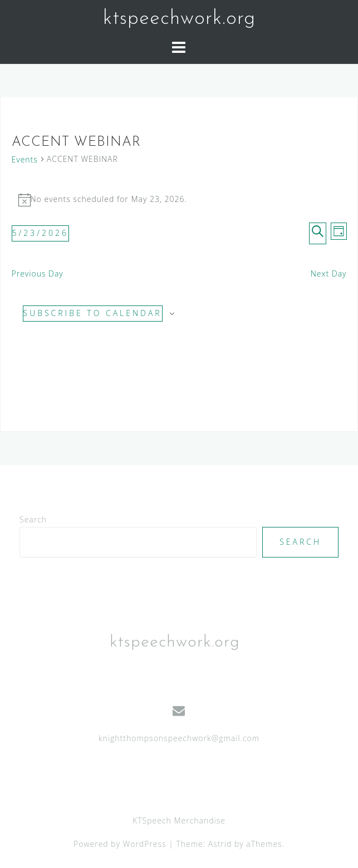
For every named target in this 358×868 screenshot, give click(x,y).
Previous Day (38, 273)
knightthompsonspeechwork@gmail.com (179, 738)
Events (25, 159)
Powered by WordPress (120, 844)
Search (33, 519)
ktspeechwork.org (179, 19)
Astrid (220, 844)
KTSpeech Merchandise (179, 820)
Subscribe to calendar (93, 313)
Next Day (329, 273)
